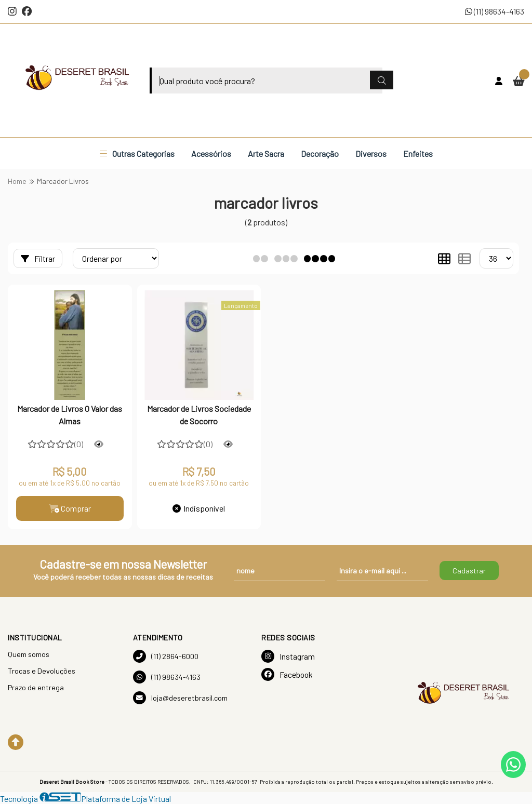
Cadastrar (469, 571)
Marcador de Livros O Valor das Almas (70, 415)
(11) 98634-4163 (495, 11)
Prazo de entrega (36, 687)
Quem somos (29, 654)
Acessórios (211, 153)
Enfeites (418, 153)
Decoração (320, 153)
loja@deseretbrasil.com (180, 698)
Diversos (371, 153)
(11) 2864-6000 (166, 656)
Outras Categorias (137, 153)
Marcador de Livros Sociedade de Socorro (199, 415)
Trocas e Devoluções (42, 671)
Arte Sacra (266, 153)
